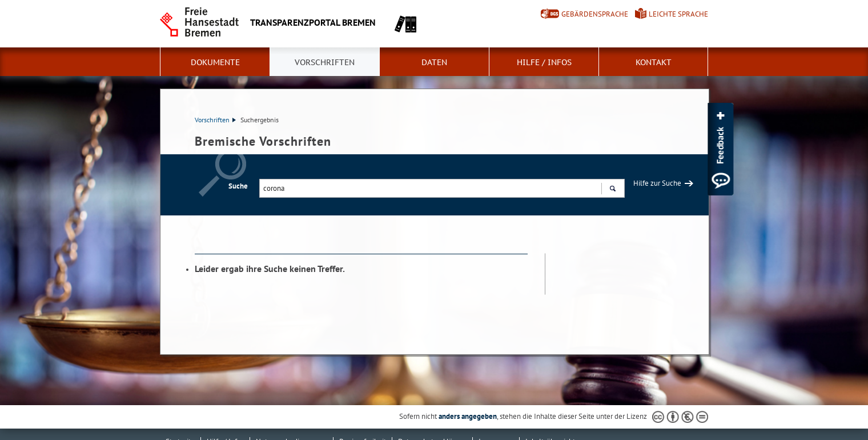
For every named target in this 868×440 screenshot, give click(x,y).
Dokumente (215, 62)
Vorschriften (325, 62)
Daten (434, 62)
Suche (238, 186)
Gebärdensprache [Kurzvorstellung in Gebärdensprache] (595, 14)
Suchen (612, 190)
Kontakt (654, 62)
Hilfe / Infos (544, 62)
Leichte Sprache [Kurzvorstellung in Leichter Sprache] (678, 14)
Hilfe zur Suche (657, 183)
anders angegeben (468, 416)
